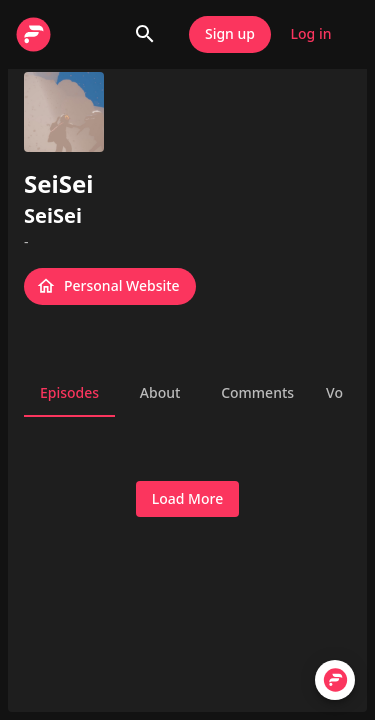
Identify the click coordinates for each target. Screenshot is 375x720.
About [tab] (160, 393)
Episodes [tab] (69, 393)
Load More (187, 499)
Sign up (230, 34)
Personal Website (110, 286)
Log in (311, 34)
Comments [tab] (257, 393)
